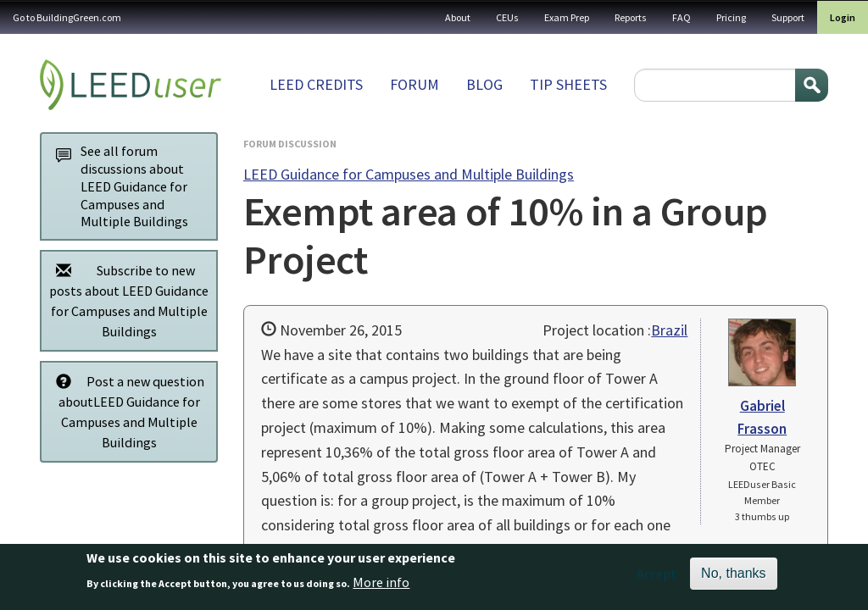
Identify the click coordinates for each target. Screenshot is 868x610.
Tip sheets (568, 84)
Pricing (731, 17)
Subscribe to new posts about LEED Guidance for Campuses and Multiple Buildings (128, 300)
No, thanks (733, 578)
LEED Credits (316, 84)
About (458, 17)
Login (843, 17)
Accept (657, 579)
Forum (415, 84)
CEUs (507, 17)
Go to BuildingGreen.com (67, 17)
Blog (484, 84)
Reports (631, 17)
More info (381, 587)
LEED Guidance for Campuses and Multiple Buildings (409, 174)
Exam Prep (567, 17)
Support (788, 17)
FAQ (682, 17)
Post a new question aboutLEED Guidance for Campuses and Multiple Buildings (125, 411)
